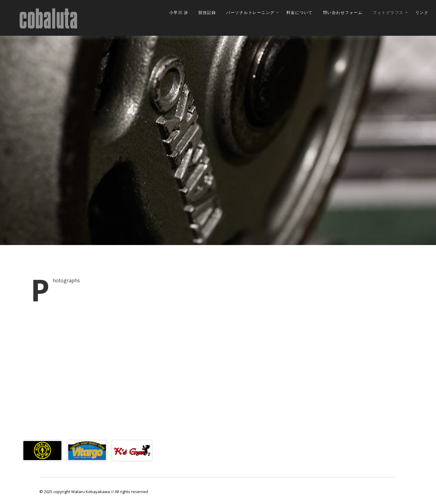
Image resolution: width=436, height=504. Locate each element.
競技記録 (207, 13)
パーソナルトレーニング (250, 13)
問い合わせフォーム (343, 13)
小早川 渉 (179, 13)
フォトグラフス (388, 13)
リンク (422, 13)
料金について (300, 13)
